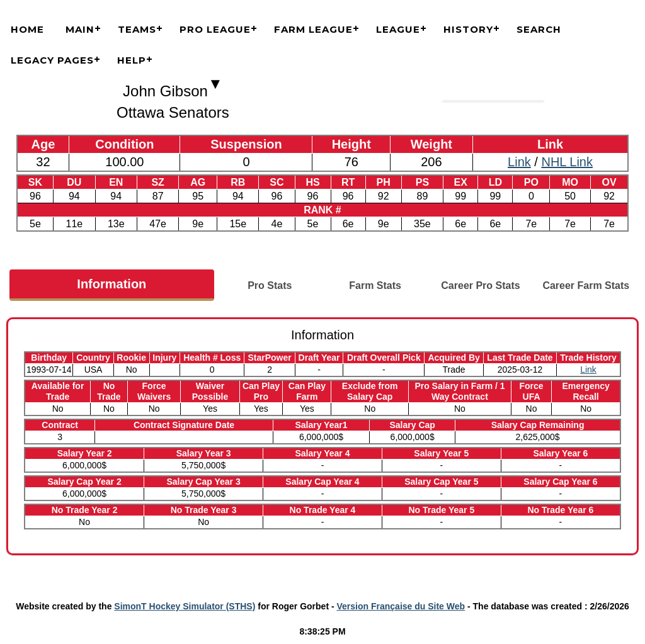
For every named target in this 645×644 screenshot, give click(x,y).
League (398, 29)
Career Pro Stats (480, 285)
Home (27, 29)
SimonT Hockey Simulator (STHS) (185, 606)
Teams (137, 29)
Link (519, 162)
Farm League (313, 29)
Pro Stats (270, 285)
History (468, 29)
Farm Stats (375, 285)
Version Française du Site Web (401, 606)
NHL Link (567, 162)
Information (111, 284)
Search (539, 29)
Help (132, 60)
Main (80, 29)
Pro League (215, 29)
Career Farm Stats (586, 285)
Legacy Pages (52, 60)
